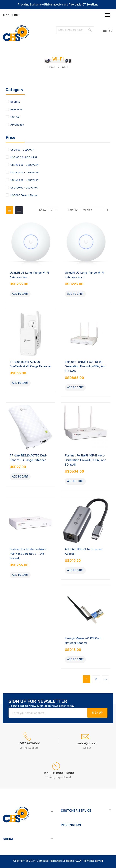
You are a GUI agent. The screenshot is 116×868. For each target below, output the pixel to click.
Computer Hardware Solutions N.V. (58, 861)
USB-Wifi (15, 117)
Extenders (17, 110)
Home (52, 67)
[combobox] (70, 30)
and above (24, 195)
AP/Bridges (17, 125)
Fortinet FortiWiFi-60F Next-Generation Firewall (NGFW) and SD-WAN (86, 366)
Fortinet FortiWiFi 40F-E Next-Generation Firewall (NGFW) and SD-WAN (86, 460)
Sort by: (73, 210)
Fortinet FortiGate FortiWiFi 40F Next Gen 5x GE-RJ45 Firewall (28, 554)
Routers (15, 102)
